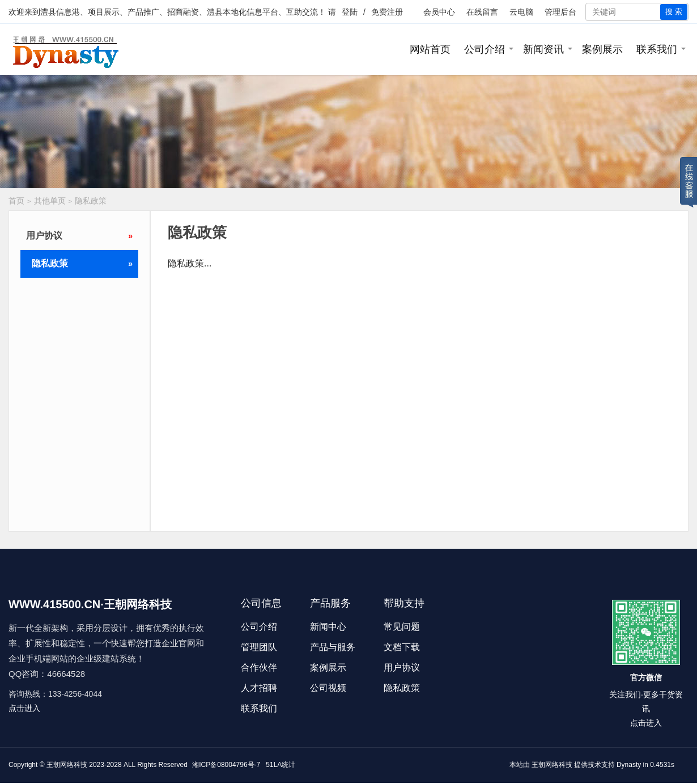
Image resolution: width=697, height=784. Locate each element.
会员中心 (439, 12)
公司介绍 (484, 49)
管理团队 (259, 647)
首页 (16, 201)
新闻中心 (328, 627)
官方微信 (646, 677)
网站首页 (430, 49)
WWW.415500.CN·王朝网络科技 (90, 604)
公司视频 (328, 688)
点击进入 (24, 708)
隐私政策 (91, 201)
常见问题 (402, 627)
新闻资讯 (543, 49)
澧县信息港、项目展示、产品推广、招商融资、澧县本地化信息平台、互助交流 (179, 12)
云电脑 (521, 12)
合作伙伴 (259, 668)
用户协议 (79, 236)
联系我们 (657, 49)
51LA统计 (280, 765)
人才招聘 (259, 688)
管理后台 (560, 12)
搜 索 (674, 12)
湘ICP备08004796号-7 (226, 765)
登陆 (350, 12)
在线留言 (482, 12)
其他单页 (50, 201)
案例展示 (602, 49)
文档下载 (402, 647)
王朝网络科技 (552, 765)
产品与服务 (333, 647)
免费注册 (387, 12)
